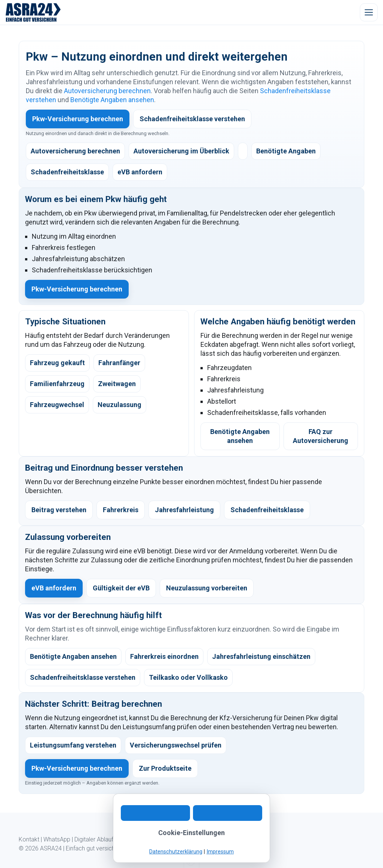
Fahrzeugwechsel (57, 405)
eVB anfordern (54, 588)
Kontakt (29, 839)
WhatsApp (57, 839)
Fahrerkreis (121, 510)
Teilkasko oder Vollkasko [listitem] (188, 677)
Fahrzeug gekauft (57, 363)
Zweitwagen (117, 384)
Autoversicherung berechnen (107, 91)
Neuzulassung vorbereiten (207, 588)
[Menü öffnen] (369, 12)
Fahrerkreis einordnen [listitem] (164, 656)
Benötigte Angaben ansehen (112, 100)
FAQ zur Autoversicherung (321, 436)
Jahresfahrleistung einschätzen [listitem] (261, 656)
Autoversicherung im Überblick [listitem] (181, 151)
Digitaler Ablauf (94, 839)
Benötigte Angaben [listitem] (286, 151)
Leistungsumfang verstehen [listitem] (73, 745)
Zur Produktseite (165, 768)
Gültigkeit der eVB (121, 588)
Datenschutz (187, 839)
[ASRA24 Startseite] (33, 12)
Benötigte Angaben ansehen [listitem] (73, 656)
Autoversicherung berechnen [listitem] (75, 151)
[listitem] (243, 151)
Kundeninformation (142, 839)
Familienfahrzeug (57, 384)
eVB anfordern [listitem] (140, 172)
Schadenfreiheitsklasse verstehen (192, 119)
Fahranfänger (119, 363)
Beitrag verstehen (59, 510)
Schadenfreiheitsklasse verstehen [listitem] (83, 677)
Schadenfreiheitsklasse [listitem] (67, 172)
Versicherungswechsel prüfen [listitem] (176, 745)
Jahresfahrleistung (184, 510)
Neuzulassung (120, 405)
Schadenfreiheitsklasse (267, 510)
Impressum (223, 839)
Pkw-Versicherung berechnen (78, 119)
